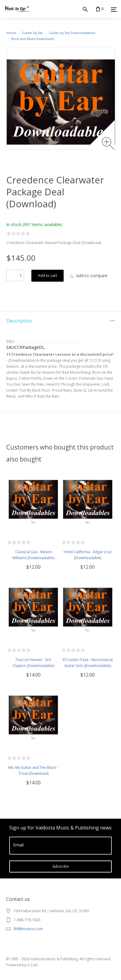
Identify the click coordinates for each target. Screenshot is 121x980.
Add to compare (92, 276)
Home (11, 33)
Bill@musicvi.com (28, 929)
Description (19, 321)
